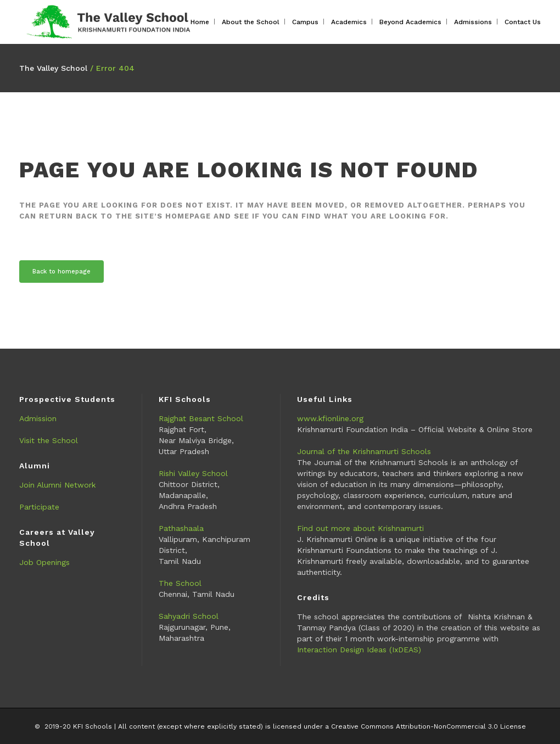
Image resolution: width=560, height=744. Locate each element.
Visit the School (49, 440)
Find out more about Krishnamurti (360, 528)
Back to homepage (61, 272)
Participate (39, 507)
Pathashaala (181, 528)
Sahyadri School (189, 616)
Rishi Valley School (193, 473)
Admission (38, 418)
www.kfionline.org (330, 418)
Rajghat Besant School (201, 418)
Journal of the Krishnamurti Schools (364, 451)
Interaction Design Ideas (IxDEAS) (359, 650)
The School (180, 583)
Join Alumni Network (57, 485)
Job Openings (44, 562)
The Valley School (53, 68)
